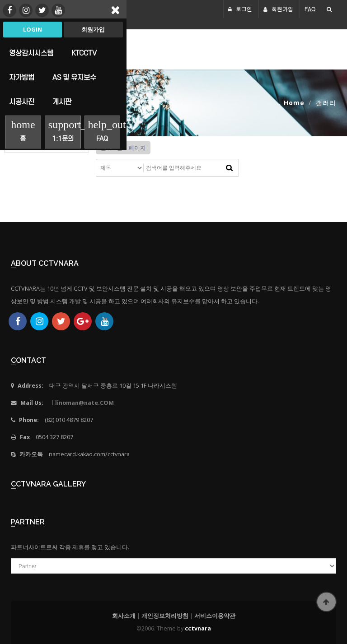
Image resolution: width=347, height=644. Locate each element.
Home (294, 103)
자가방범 (22, 77)
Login (33, 29)
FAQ (310, 9)
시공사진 (22, 102)
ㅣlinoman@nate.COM (82, 403)
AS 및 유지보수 (74, 77)
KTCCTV (84, 53)
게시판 (62, 102)
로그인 (240, 9)
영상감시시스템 (31, 53)
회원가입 (278, 9)
